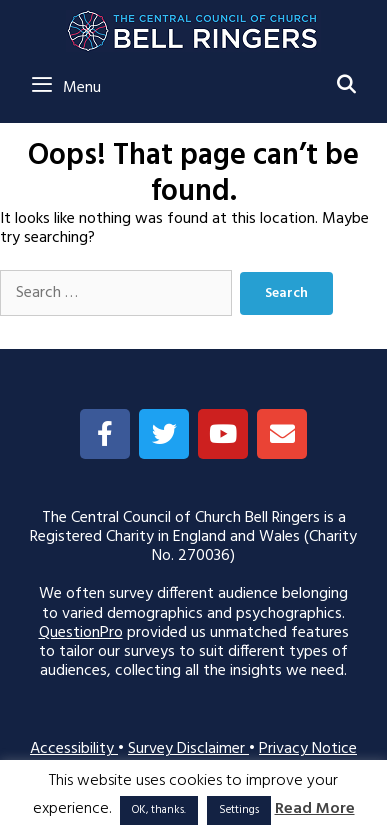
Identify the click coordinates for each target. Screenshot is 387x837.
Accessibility (74, 749)
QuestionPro (81, 633)
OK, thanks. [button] (159, 810)
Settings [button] (239, 810)
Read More (315, 809)
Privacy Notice (308, 749)
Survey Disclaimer (188, 749)
